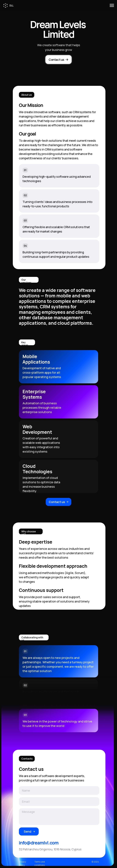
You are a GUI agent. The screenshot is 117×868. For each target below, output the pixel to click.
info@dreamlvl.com (39, 843)
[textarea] (59, 817)
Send (28, 831)
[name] (59, 790)
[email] (59, 802)
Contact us (56, 60)
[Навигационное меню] (112, 5)
